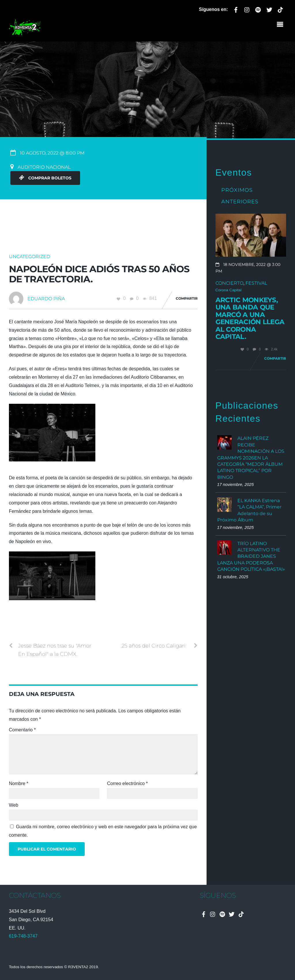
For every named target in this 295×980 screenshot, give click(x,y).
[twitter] (269, 9)
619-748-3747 (23, 936)
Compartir (187, 298)
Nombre (19, 783)
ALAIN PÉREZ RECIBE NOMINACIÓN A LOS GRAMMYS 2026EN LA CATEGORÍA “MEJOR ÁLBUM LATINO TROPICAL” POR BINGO (251, 458)
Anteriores (240, 201)
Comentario (22, 730)
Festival (256, 283)
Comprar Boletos (45, 178)
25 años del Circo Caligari (160, 646)
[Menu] (281, 25)
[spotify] (258, 9)
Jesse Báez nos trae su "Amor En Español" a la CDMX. (50, 649)
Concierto (229, 283)
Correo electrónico (127, 783)
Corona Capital (229, 290)
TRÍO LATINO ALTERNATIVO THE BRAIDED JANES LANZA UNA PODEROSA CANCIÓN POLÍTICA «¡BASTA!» (251, 556)
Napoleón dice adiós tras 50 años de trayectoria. (99, 274)
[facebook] (236, 9)
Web (14, 805)
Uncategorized (30, 257)
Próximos (237, 190)
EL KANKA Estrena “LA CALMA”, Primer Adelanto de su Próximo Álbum (249, 510)
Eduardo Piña (46, 299)
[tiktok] (280, 9)
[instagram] (247, 9)
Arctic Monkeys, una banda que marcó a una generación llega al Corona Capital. (250, 318)
